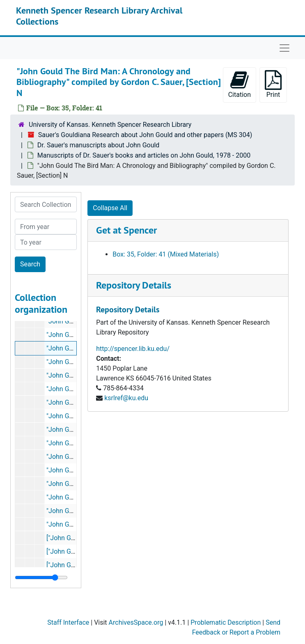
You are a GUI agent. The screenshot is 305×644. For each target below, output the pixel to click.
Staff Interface (68, 622)
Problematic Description (226, 622)
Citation (240, 84)
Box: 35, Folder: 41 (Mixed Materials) (166, 254)
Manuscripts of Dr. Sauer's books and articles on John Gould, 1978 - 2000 (144, 155)
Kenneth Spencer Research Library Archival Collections (99, 16)
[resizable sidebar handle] (41, 578)
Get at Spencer (126, 230)
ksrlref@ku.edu (126, 398)
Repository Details (134, 285)
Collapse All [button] (110, 208)
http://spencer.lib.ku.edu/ (133, 349)
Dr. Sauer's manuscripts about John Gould (99, 145)
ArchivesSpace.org (136, 622)
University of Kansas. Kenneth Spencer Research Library (110, 125)
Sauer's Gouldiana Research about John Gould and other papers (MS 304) (145, 135)
